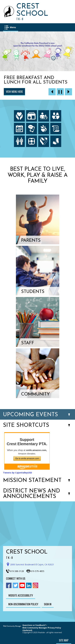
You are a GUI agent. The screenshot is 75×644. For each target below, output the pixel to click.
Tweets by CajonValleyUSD (17, 473)
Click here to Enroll (18, 92)
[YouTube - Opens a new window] (22, 585)
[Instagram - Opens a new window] (35, 585)
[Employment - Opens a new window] (44, 141)
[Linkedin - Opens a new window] (29, 585)
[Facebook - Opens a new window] (9, 585)
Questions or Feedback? (34, 625)
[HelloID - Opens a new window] (56, 141)
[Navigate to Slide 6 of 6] (52, 92)
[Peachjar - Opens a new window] (44, 129)
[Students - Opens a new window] (38, 271)
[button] (11, 27)
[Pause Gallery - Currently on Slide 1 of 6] (60, 92)
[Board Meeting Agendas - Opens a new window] (56, 129)
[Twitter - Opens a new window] (15, 585)
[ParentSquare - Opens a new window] (32, 141)
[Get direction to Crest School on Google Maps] (31, 565)
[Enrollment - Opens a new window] (19, 141)
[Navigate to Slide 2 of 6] (68, 92)
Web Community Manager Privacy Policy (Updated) (42, 629)
